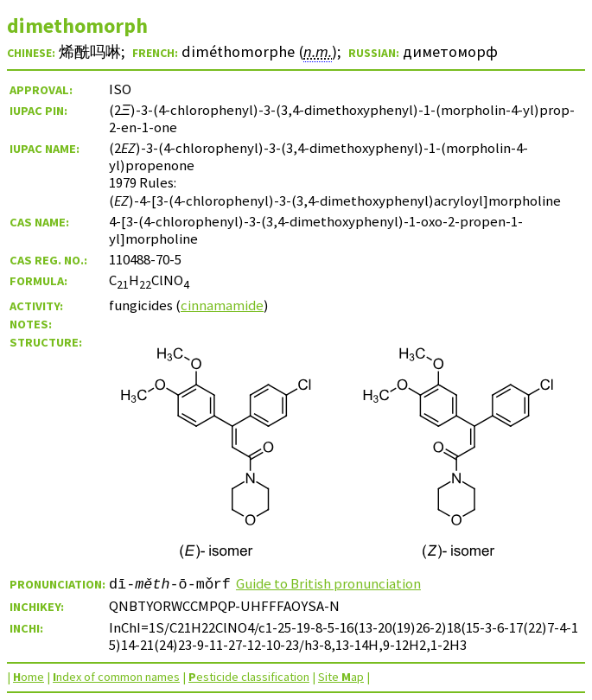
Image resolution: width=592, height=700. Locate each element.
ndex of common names (116, 677)
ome (29, 677)
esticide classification (249, 677)
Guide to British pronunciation (328, 583)
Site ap (341, 677)
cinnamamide (222, 305)
